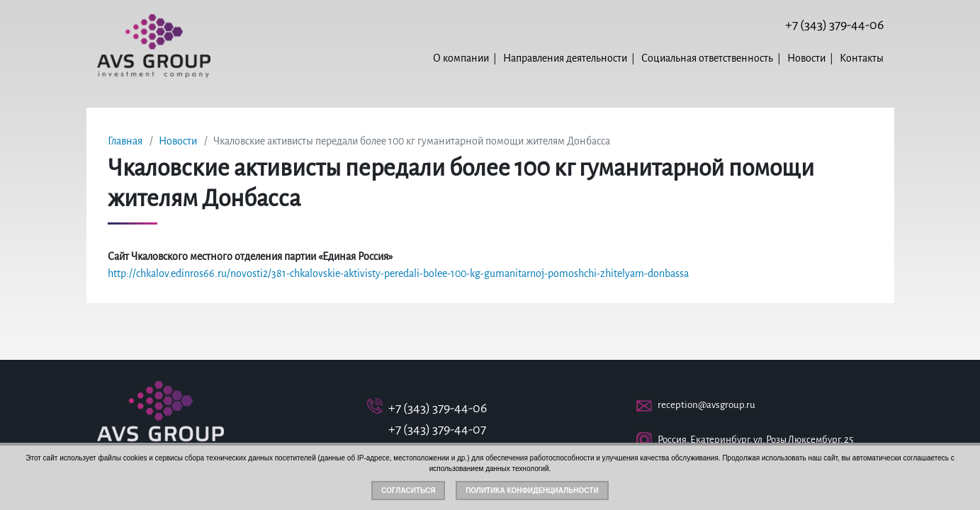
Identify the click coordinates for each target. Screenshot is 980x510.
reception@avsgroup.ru (706, 405)
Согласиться (408, 491)
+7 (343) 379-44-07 (437, 429)
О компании (461, 58)
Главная (125, 141)
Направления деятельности (565, 58)
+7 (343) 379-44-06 (834, 25)
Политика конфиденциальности (532, 491)
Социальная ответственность (707, 58)
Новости (806, 58)
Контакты (862, 58)
